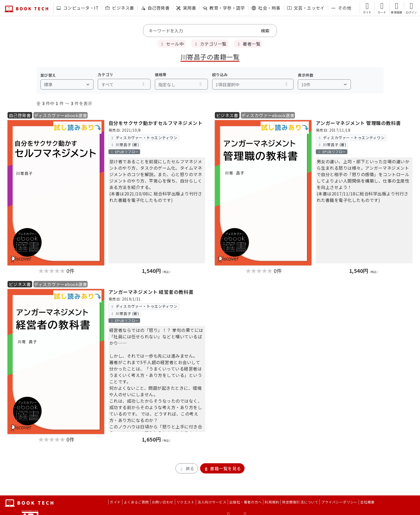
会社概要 (367, 502)
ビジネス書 (120, 8)
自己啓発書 (155, 8)
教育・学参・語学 (224, 8)
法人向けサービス (212, 502)
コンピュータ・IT (78, 8)
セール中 (172, 44)
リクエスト (185, 502)
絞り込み (220, 75)
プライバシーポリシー (339, 502)
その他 (341, 8)
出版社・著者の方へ (245, 502)
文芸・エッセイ (306, 8)
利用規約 (272, 502)
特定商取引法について (300, 502)
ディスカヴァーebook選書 (61, 115)
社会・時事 (266, 8)
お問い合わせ (163, 502)
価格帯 (161, 75)
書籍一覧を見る (222, 468)
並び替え (48, 75)
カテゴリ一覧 (210, 44)
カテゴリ (106, 75)
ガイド (115, 502)
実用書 (186, 8)
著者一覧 (248, 44)
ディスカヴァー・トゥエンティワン (144, 138)
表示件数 (306, 75)
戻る (187, 468)
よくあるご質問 (136, 502)
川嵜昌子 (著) (124, 145)
